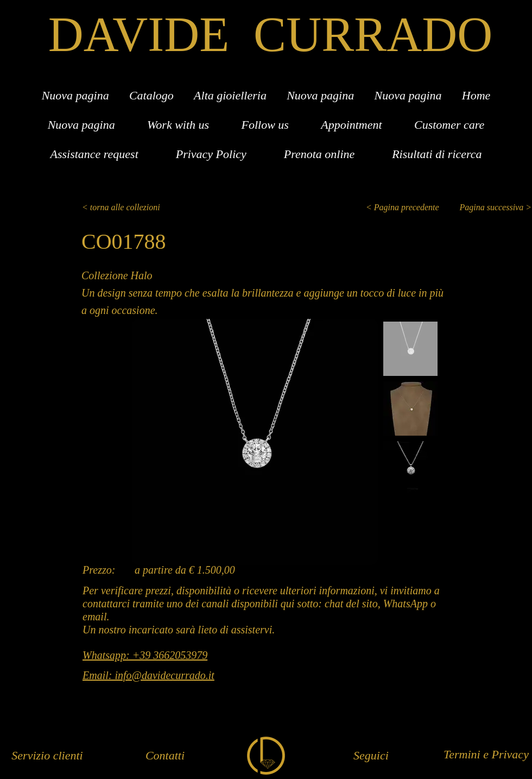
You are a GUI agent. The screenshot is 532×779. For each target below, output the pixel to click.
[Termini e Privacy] (486, 755)
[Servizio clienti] (47, 756)
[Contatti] (165, 756)
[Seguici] (371, 756)
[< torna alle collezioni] (126, 208)
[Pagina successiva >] (490, 208)
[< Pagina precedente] (406, 208)
